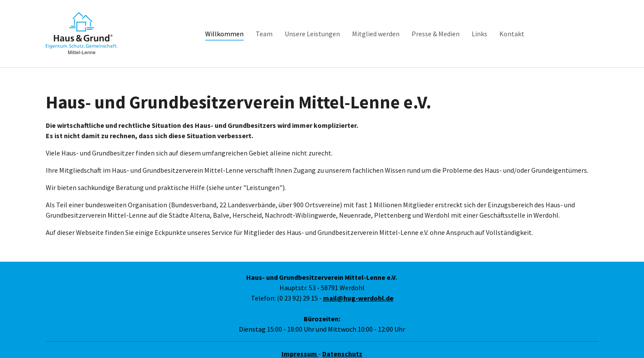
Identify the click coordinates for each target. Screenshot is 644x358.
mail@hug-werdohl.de (358, 287)
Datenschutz (342, 342)
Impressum (300, 342)
